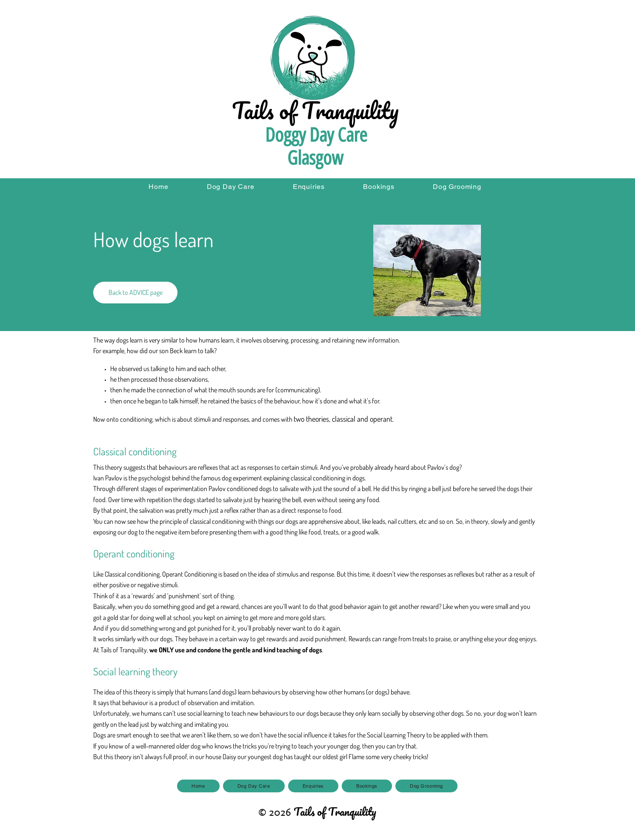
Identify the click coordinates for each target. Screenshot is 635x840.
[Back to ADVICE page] (135, 293)
